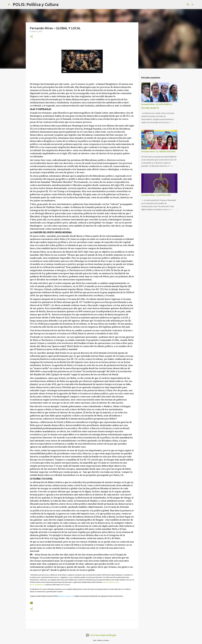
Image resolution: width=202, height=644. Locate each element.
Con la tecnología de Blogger (101, 635)
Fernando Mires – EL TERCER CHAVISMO (158, 152)
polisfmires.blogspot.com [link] (66, 596)
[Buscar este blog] (181, 4)
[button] (31, 37)
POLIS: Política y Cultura (36, 4)
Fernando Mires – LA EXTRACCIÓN (156, 195)
